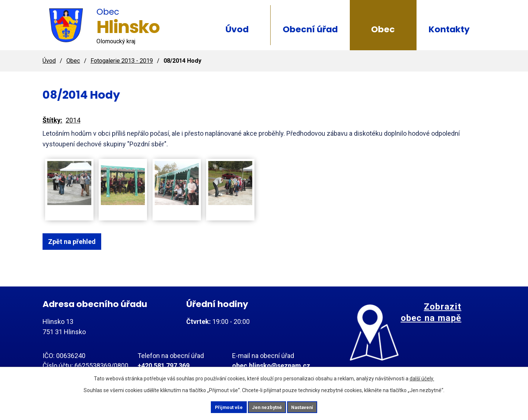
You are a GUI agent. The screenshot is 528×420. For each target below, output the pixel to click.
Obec (383, 29)
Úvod (237, 29)
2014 (73, 120)
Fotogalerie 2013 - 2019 (122, 61)
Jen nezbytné (267, 406)
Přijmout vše (219, 406)
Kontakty (449, 29)
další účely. (422, 377)
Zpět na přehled (76, 242)
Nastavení (312, 406)
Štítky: (52, 120)
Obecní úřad (310, 29)
